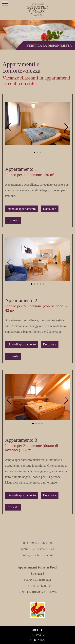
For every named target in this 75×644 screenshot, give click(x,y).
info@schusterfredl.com (37, 555)
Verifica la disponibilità (49, 46)
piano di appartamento (22, 209)
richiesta (13, 220)
